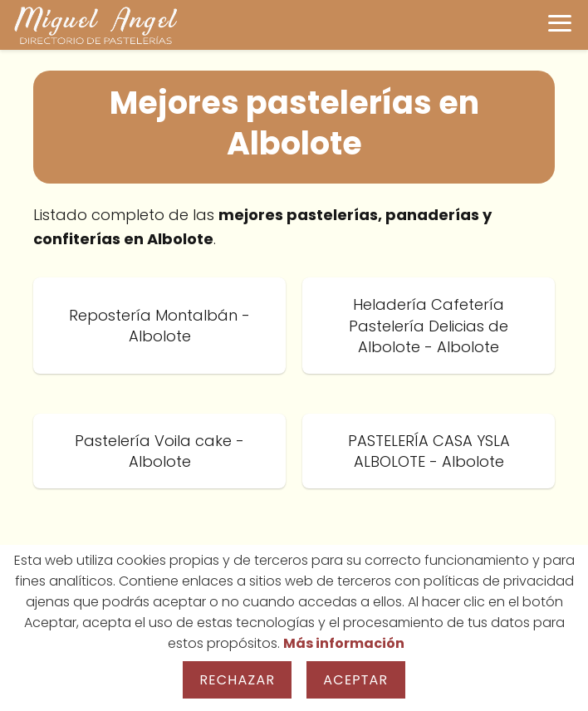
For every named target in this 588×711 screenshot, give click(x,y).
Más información (344, 643)
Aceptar (355, 680)
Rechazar (237, 680)
